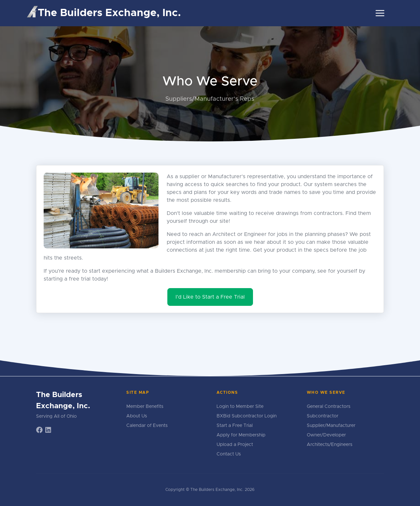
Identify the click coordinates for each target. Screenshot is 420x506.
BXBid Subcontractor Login (247, 416)
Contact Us (229, 454)
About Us (137, 416)
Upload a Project (235, 445)
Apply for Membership (241, 435)
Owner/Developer (326, 435)
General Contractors (329, 407)
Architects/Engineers (330, 445)
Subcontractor (323, 416)
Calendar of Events (147, 426)
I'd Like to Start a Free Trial (210, 297)
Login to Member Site (240, 407)
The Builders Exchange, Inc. (104, 12)
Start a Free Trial (235, 426)
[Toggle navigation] (380, 13)
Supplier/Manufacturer (331, 426)
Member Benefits (145, 407)
